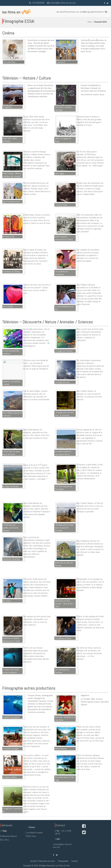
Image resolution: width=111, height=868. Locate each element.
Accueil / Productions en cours (43, 527)
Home (91, 22)
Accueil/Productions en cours (71, 12)
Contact (100, 12)
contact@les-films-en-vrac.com (63, 4)
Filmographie (90, 12)
